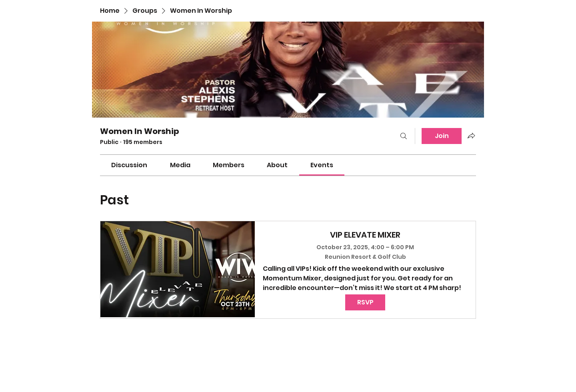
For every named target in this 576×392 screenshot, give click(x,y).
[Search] (404, 136)
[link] (129, 165)
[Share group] (471, 136)
